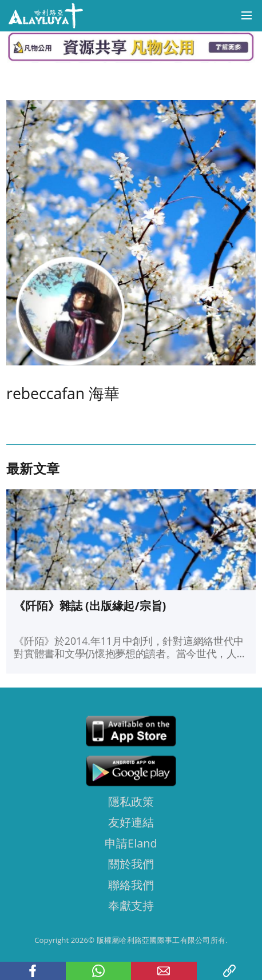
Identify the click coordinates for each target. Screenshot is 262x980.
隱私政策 (131, 801)
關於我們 (131, 864)
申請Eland (131, 843)
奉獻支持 (131, 906)
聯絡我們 (131, 885)
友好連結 (131, 822)
